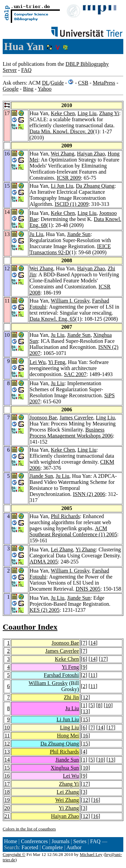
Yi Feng (57, 362)
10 (108, 705)
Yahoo (45, 89)
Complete (52, 847)
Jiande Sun (79, 234)
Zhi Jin (71, 697)
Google (11, 89)
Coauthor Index (30, 627)
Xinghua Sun (65, 768)
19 (7, 800)
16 (85, 736)
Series (80, 841)
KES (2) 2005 (45, 610)
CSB (83, 83)
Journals (60, 841)
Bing (28, 89)
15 (85, 719)
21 (7, 816)
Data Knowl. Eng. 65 (52, 319)
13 (85, 711)
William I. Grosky (70, 301)
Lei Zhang (62, 550)
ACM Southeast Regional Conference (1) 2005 (73, 531)
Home (11, 841)
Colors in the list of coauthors (29, 829)
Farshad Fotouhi (61, 675)
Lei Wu (38, 362)
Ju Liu (36, 234)
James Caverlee (76, 418)
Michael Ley (91, 854)
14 (93, 643)
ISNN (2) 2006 (89, 494)
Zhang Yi (109, 113)
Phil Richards (65, 516)
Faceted (30, 847)
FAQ (26, 70)
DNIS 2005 (88, 589)
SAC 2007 (75, 374)
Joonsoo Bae (43, 418)
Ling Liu (87, 113)
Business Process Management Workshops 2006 (71, 433)
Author (74, 847)
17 (103, 659)
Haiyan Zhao (91, 154)
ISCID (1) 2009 (72, 204)
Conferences (34, 841)
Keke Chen (63, 113)
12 (85, 697)
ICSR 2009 (69, 178)
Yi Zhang (86, 550)
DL (46, 83)
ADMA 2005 (44, 562)
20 (7, 808)
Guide (57, 83)
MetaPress (104, 83)
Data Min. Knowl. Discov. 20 (61, 131)
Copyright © (14, 854)
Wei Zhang (62, 154)
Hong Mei (68, 736)
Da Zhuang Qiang (95, 186)
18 (7, 792)
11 (93, 675)
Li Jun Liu (62, 186)
